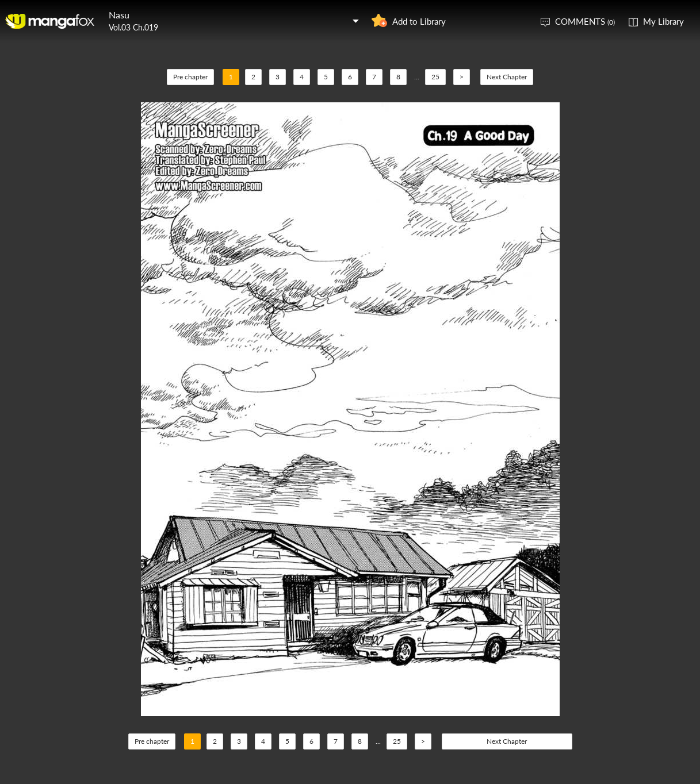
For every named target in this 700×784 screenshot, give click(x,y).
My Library (663, 21)
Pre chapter (190, 77)
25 (435, 77)
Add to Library (419, 21)
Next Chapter (507, 77)
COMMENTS (585, 21)
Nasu (119, 15)
